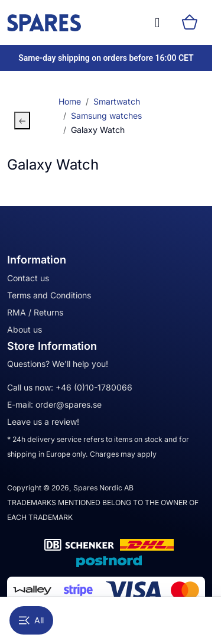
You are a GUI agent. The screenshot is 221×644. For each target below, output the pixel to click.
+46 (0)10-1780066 (94, 387)
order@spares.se (69, 404)
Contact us (28, 278)
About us (25, 329)
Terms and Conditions (49, 295)
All (31, 620)
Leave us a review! (43, 422)
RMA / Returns (35, 312)
